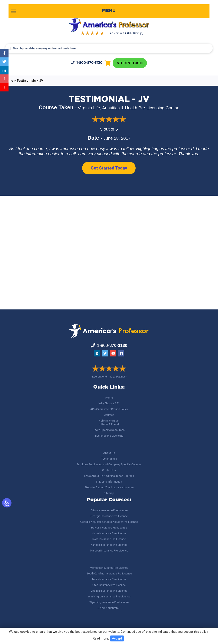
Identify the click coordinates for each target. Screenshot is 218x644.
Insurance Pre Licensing (109, 436)
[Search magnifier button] (10, 48)
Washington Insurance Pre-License (109, 596)
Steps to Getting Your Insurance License (109, 487)
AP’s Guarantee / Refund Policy (109, 409)
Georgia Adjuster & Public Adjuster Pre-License (109, 522)
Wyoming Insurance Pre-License (109, 602)
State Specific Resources (109, 430)
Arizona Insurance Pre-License (109, 510)
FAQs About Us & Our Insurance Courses (109, 476)
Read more (100, 638)
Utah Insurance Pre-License (109, 585)
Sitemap (109, 493)
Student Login (130, 63)
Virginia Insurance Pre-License (109, 591)
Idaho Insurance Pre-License (109, 533)
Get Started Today (109, 168)
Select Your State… (109, 608)
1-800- (87, 63)
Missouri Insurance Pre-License (109, 551)
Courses (109, 415)
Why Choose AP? (109, 403)
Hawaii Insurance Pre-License (109, 528)
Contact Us (109, 470)
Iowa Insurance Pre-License (109, 539)
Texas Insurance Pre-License (109, 579)
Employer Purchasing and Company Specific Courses (109, 464)
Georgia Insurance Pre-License (109, 516)
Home (109, 398)
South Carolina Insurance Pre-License (109, 573)
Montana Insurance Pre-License (109, 568)
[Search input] (109, 48)
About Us (109, 453)
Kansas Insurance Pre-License (109, 545)
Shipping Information (109, 482)
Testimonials (109, 459)
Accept (117, 638)
